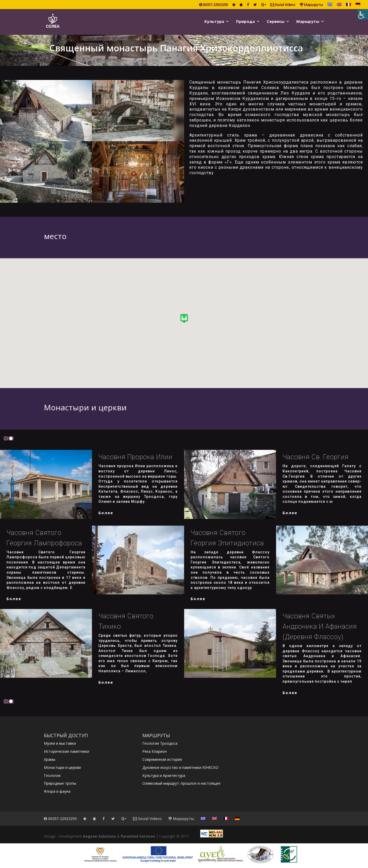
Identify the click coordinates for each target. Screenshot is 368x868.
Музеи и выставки (60, 743)
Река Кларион (155, 751)
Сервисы (276, 22)
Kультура (214, 22)
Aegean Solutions (99, 836)
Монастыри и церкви (62, 767)
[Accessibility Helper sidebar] (363, 14)
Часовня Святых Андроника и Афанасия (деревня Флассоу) (320, 626)
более (106, 513)
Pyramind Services (138, 836)
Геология (52, 775)
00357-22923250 (213, 5)
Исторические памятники (66, 751)
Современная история (162, 759)
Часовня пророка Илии (135, 457)
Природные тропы (60, 783)
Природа (245, 22)
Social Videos (283, 5)
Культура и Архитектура (164, 775)
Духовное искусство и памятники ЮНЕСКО (180, 767)
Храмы (50, 759)
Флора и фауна (57, 791)
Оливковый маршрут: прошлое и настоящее (181, 783)
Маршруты (311, 5)
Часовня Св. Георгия (316, 457)
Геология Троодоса (160, 743)
